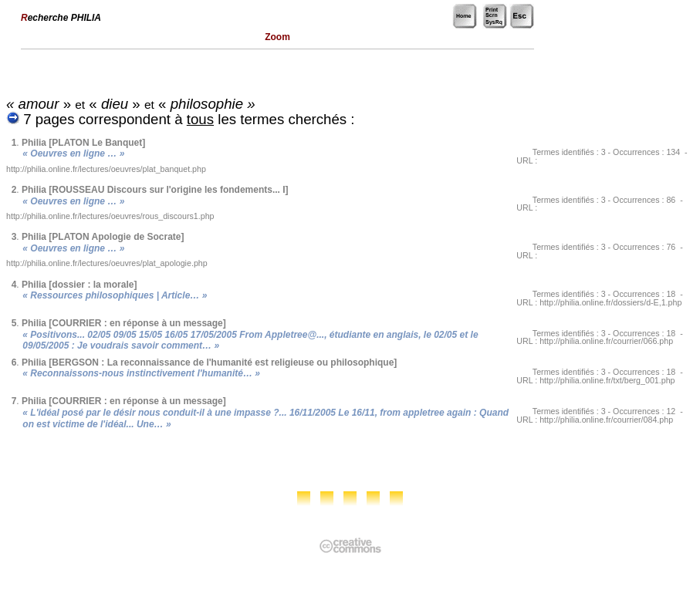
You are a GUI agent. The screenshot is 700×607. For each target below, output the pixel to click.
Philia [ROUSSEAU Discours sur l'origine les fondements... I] (155, 190)
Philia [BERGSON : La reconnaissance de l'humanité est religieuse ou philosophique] (209, 363)
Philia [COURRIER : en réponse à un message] (124, 323)
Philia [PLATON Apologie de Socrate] (103, 237)
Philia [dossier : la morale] (79, 285)
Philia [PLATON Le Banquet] (83, 143)
